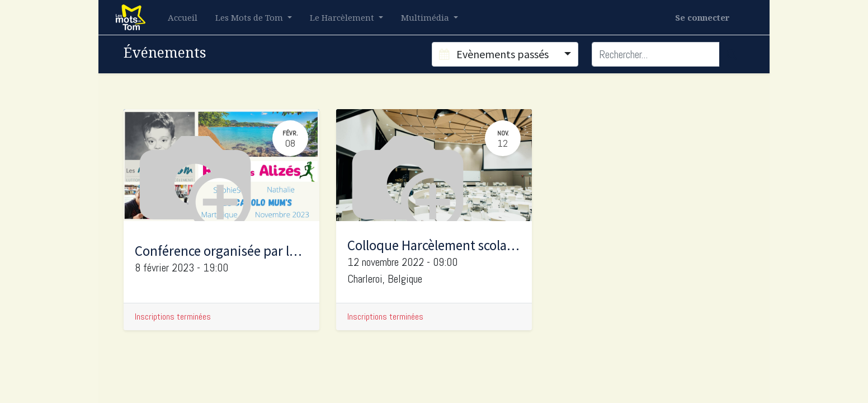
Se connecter (702, 17)
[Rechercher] (732, 54)
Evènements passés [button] (495, 54)
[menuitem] (183, 18)
